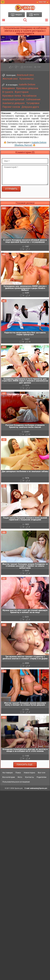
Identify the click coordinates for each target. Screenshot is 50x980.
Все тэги (42, 773)
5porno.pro (19, 788)
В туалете (8, 92)
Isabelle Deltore (27, 85)
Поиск (18, 773)
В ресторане (22, 92)
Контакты (29, 777)
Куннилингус (27, 79)
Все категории (9, 777)
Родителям (41, 777)
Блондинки (9, 88)
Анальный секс (25, 75)
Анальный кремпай (13, 99)
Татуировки (33, 103)
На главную (8, 773)
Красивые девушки (27, 88)
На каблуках (30, 96)
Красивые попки (12, 96)
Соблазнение (33, 99)
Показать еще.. (25, 765)
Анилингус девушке (14, 103)
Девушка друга (30, 107)
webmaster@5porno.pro (39, 788)
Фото (20, 777)
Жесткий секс (10, 79)
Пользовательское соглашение (16, 782)
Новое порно (29, 773)
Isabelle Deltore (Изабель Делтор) (30, 144)
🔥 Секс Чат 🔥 (42, 2)
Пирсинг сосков (11, 107)
